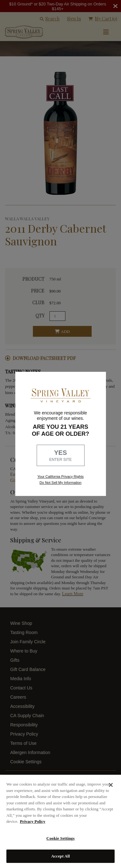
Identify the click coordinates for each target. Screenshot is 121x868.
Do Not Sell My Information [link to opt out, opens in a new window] (60, 483)
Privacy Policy (33, 821)
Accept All (60, 856)
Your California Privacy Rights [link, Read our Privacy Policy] (60, 476)
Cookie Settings (60, 838)
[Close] (111, 785)
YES (61, 456)
